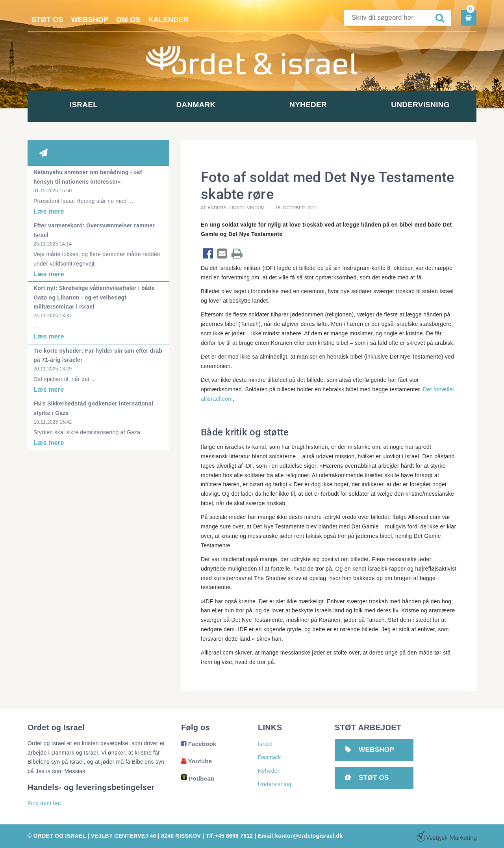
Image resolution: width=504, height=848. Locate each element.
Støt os (47, 20)
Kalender (169, 20)
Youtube (196, 761)
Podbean (198, 778)
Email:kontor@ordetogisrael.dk (300, 836)
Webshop (90, 20)
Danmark (196, 105)
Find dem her (44, 803)
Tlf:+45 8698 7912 (230, 836)
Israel (84, 105)
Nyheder (308, 105)
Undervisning (420, 105)
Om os (129, 20)
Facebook (199, 744)
